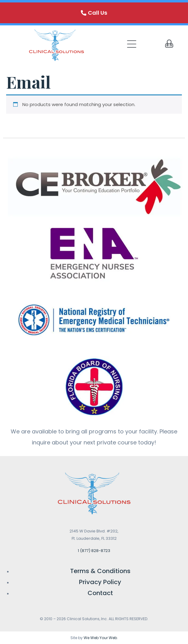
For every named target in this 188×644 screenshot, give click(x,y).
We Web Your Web (100, 638)
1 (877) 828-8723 (94, 551)
